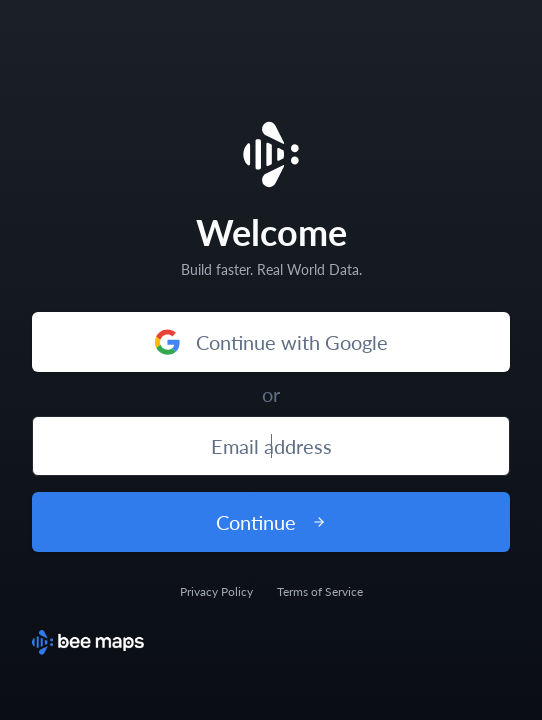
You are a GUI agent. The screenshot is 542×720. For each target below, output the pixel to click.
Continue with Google (271, 342)
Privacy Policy (216, 591)
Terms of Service (320, 591)
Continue (271, 522)
